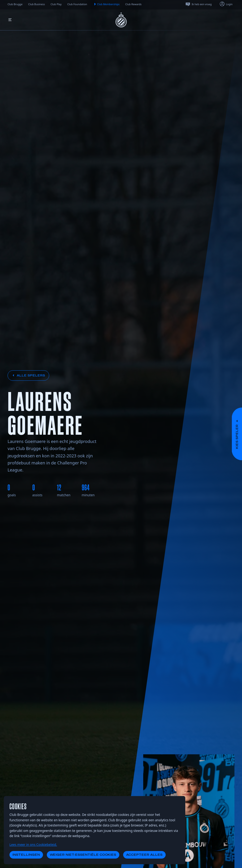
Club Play (56, 4)
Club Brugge (15, 4)
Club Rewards (133, 4)
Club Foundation (77, 4)
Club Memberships (106, 4)
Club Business (37, 4)
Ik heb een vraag (198, 4)
